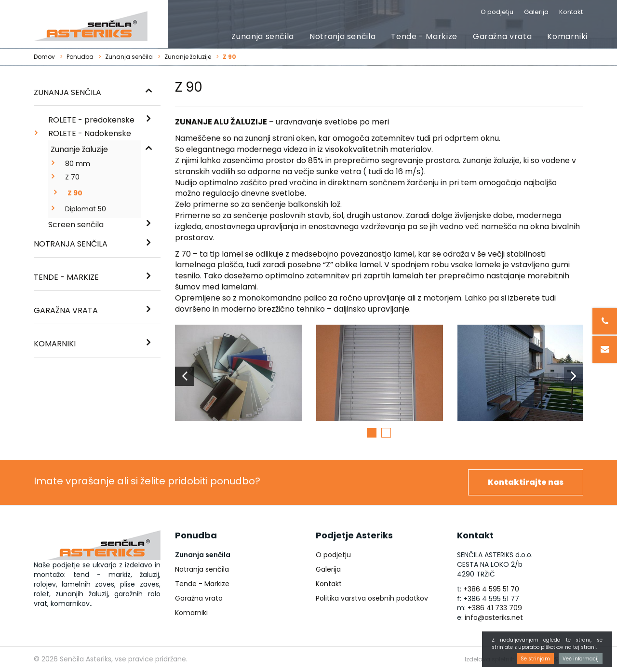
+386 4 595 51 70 (491, 589)
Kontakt (571, 12)
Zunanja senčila (263, 36)
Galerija (536, 12)
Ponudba (80, 57)
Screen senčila (76, 225)
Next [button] (574, 376)
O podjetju (497, 12)
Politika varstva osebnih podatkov (372, 598)
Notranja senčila (342, 36)
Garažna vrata (502, 36)
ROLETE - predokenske (91, 120)
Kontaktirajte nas (526, 482)
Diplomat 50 (86, 209)
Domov (44, 57)
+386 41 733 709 (495, 608)
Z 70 (72, 177)
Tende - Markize (424, 36)
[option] (238, 377)
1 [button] (372, 433)
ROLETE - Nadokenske (90, 133)
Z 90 (75, 193)
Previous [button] (185, 376)
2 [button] (386, 433)
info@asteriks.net (494, 617)
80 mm (78, 164)
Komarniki (567, 36)
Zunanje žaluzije (188, 57)
